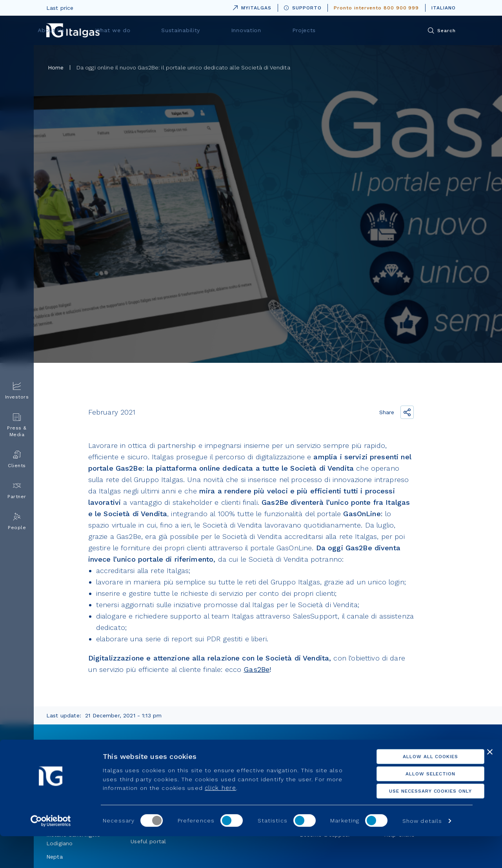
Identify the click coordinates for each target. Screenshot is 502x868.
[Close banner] (490, 784)
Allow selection (416, 806)
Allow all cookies (416, 788)
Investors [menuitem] (17, 391)
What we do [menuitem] (209, 30)
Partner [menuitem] (17, 490)
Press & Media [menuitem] (17, 425)
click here (220, 820)
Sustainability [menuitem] (268, 30)
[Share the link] (407, 412)
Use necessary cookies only (417, 823)
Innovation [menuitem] (324, 30)
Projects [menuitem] (374, 30)
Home (56, 67)
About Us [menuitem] (155, 30)
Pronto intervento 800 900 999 (376, 8)
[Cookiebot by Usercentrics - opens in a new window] (51, 853)
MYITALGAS (251, 6)
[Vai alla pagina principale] (73, 30)
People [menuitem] (17, 521)
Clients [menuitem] (17, 459)
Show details (422, 853)
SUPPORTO (303, 8)
